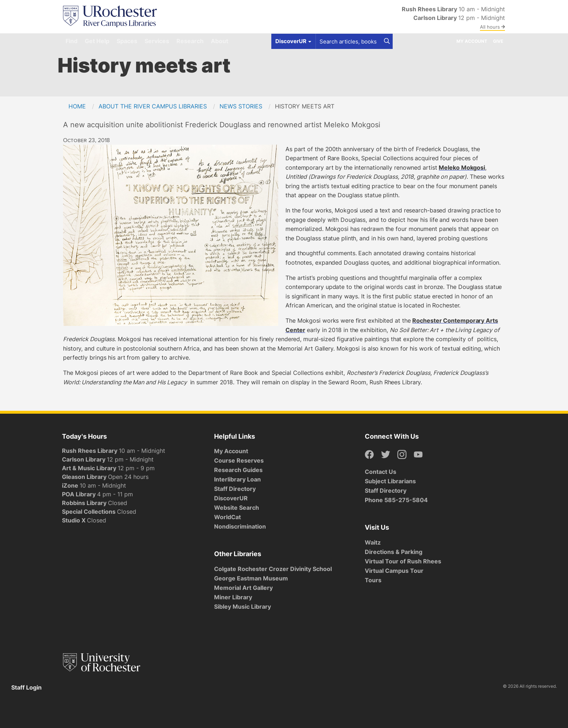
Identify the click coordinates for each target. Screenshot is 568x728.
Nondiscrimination (240, 526)
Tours (373, 580)
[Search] (387, 41)
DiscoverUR (231, 498)
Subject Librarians (390, 481)
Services (157, 41)
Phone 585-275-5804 (396, 500)
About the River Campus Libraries (153, 106)
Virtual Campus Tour (394, 571)
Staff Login (26, 687)
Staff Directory (235, 489)
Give (498, 41)
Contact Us (381, 472)
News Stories (241, 106)
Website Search (237, 508)
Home (77, 106)
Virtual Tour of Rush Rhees (403, 561)
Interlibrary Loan (237, 479)
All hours (492, 27)
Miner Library (233, 597)
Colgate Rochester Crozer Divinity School (273, 569)
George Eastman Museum (251, 578)
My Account (472, 41)
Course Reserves (239, 460)
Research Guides (238, 470)
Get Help (97, 41)
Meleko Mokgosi (462, 167)
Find (72, 41)
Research (190, 41)
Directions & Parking (394, 552)
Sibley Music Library (243, 607)
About (220, 41)
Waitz (373, 542)
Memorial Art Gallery (243, 588)
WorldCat (227, 517)
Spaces (127, 41)
